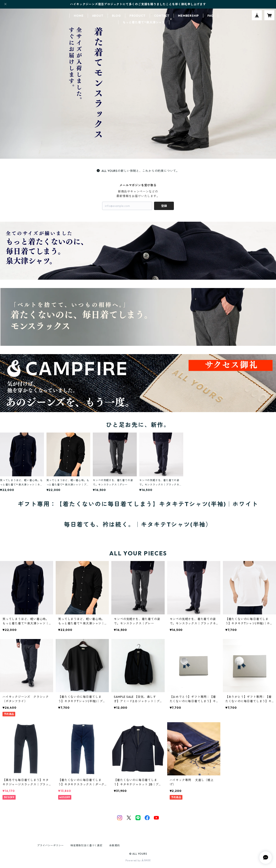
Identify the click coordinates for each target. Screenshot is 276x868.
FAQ (210, 16)
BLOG (116, 16)
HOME (79, 16)
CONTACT (162, 16)
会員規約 (115, 845)
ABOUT (98, 16)
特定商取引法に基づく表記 (87, 845)
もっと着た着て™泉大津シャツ (144, 22)
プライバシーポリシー (50, 845)
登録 (164, 206)
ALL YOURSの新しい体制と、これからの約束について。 (138, 171)
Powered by (138, 860)
